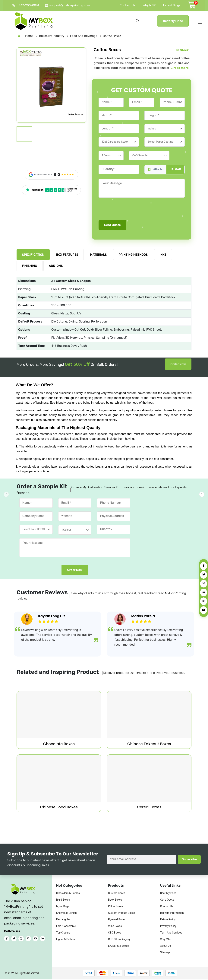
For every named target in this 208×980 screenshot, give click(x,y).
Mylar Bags (63, 907)
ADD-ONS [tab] (56, 267)
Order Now (178, 365)
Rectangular (63, 920)
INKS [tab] (163, 255)
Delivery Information (172, 914)
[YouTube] (204, 610)
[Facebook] (204, 566)
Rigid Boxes (63, 900)
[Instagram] (204, 601)
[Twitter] (204, 575)
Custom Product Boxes (122, 914)
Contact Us (127, 5)
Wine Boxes (115, 927)
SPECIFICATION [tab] (33, 255)
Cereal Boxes (149, 808)
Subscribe (189, 860)
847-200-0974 (26, 5)
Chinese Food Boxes (59, 808)
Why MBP (149, 5)
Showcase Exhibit (66, 914)
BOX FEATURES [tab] (67, 255)
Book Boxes (115, 900)
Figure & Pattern (66, 940)
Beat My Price (173, 21)
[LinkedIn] (204, 592)
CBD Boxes (115, 933)
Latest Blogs (172, 5)
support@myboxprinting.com (67, 5)
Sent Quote (112, 226)
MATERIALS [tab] (98, 255)
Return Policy (168, 920)
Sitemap (165, 953)
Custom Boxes (117, 894)
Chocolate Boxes (59, 745)
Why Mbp (166, 940)
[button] (202, 494)
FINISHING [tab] (30, 267)
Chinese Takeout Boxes (149, 745)
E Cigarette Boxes (118, 947)
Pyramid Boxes (117, 920)
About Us (166, 947)
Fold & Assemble (66, 927)
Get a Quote (167, 900)
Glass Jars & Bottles (68, 894)
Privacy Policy (168, 927)
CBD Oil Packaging (119, 940)
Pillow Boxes (116, 907)
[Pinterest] (204, 584)
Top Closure (63, 933)
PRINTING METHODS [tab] (133, 255)
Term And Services (171, 933)
